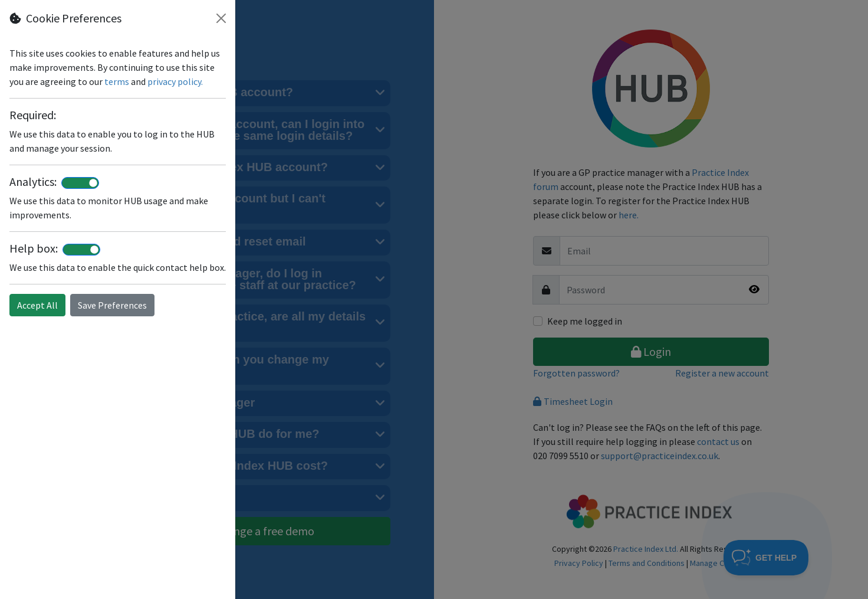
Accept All (37, 305)
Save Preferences (112, 305)
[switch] (80, 183)
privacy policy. (175, 81)
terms (117, 81)
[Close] (221, 18)
